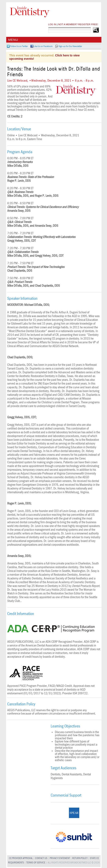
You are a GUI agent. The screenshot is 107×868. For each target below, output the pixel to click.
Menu (13, 40)
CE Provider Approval (21, 858)
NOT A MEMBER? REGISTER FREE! (78, 24)
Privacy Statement (60, 858)
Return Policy (80, 858)
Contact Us (41, 858)
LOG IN (52, 24)
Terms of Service (36, 863)
